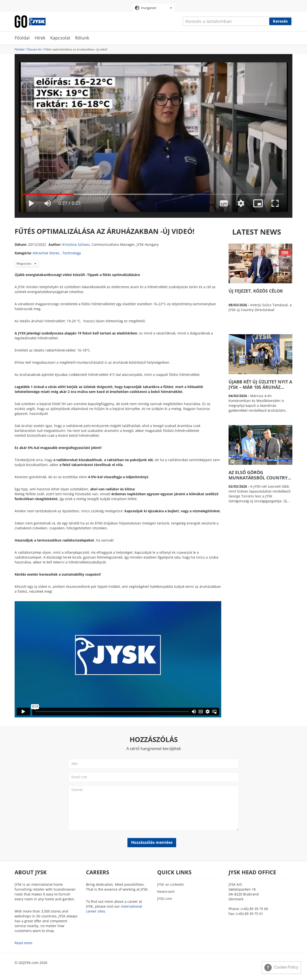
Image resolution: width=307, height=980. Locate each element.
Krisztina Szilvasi (76, 244)
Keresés (280, 21)
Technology (72, 253)
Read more (24, 943)
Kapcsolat (60, 38)
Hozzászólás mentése (152, 842)
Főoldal (22, 38)
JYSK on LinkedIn (171, 884)
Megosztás (26, 263)
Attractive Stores (46, 253)
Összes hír (34, 49)
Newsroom (166, 891)
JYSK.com (165, 899)
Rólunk (82, 38)
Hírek (40, 38)
